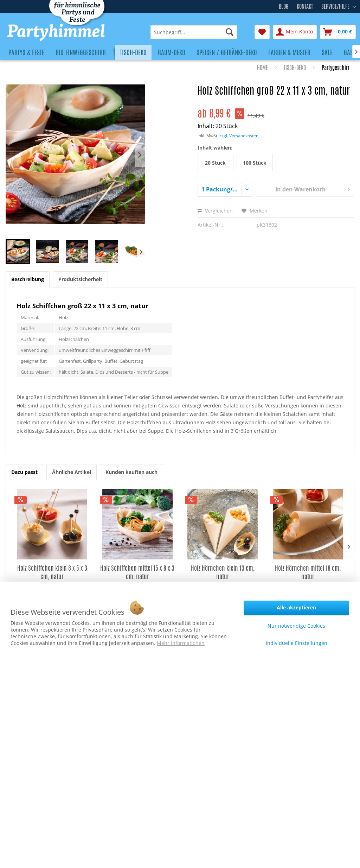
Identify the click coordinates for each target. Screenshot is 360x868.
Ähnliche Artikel (72, 472)
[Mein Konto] (295, 32)
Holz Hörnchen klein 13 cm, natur (223, 572)
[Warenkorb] (338, 32)
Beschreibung (28, 279)
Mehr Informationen (181, 643)
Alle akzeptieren (296, 607)
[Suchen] (230, 32)
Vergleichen (215, 211)
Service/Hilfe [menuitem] (336, 6)
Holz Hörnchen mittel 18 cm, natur (308, 572)
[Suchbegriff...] (194, 32)
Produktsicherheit (80, 279)
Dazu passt (24, 472)
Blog (284, 7)
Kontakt (305, 7)
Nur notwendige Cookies (296, 626)
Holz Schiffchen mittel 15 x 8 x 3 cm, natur (137, 572)
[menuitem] (194, 32)
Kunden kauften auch (131, 472)
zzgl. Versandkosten (239, 136)
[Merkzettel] (262, 32)
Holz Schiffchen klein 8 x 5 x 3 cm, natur (52, 572)
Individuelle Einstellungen (297, 643)
